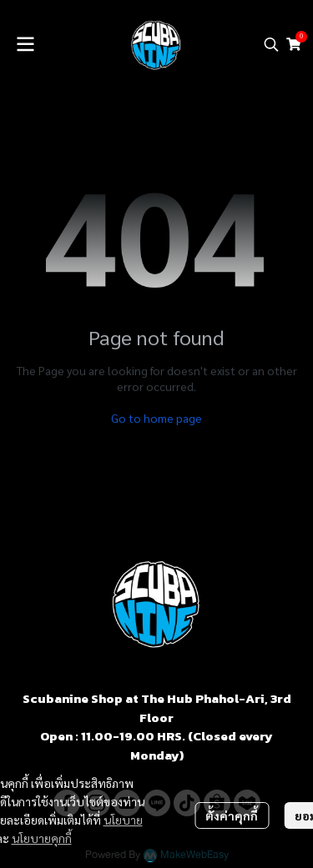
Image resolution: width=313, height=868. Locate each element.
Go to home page (156, 418)
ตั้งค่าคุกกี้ (232, 815)
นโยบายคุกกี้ (42, 838)
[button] (271, 44)
